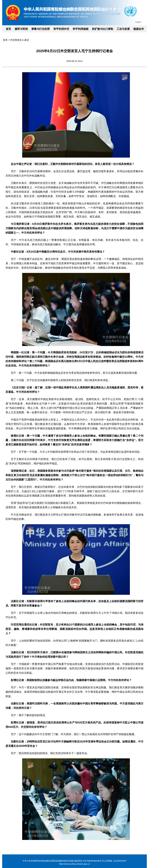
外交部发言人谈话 (20, 40)
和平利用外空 (61, 29)
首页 (8, 29)
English (138, 22)
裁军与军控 (21, 29)
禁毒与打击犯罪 (41, 29)
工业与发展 (123, 29)
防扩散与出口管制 (103, 29)
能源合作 (139, 29)
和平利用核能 (81, 29)
